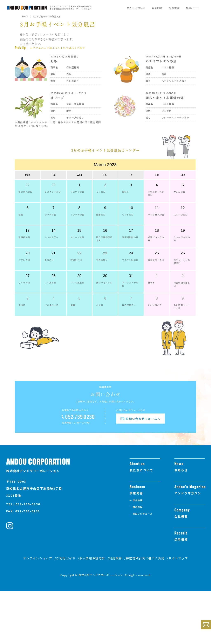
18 (157, 253)
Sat (157, 197)
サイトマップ (178, 611)
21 (54, 275)
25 (157, 275)
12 (183, 230)
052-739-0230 (80, 470)
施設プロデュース (143, 567)
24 (131, 275)
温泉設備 (138, 553)
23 (105, 275)
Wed (79, 197)
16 (105, 253)
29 (79, 298)
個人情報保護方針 (92, 611)
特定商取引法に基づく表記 (145, 611)
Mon (28, 197)
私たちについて (136, 8)
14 (54, 253)
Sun (183, 197)
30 (105, 298)
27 (28, 207)
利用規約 (115, 611)
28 (54, 207)
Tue (54, 197)
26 (183, 275)
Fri (131, 197)
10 (131, 230)
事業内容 (157, 8)
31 (131, 298)
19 (183, 253)
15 (79, 253)
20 (28, 275)
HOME (25, 16)
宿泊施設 (138, 560)
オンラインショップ (38, 611)
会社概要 (174, 8)
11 (157, 230)
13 (28, 253)
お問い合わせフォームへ (143, 472)
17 (131, 253)
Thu (105, 197)
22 (79, 275)
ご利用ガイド (66, 611)
